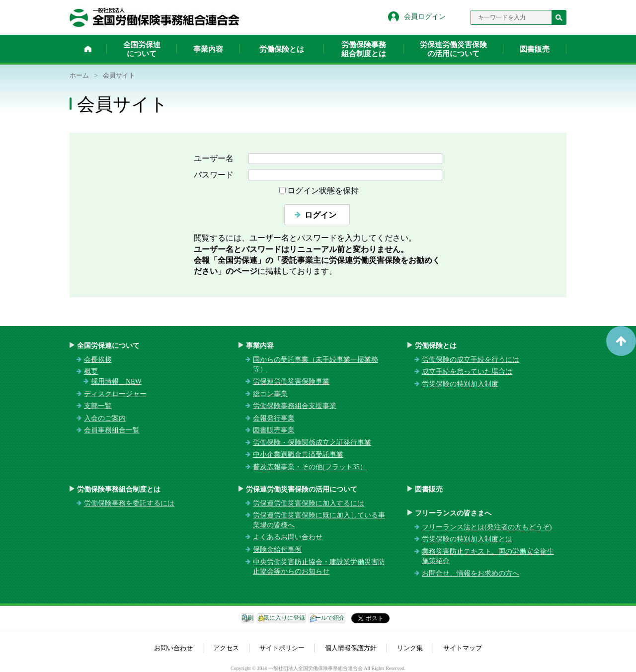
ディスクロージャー (115, 394)
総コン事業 (270, 394)
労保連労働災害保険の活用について (453, 49)
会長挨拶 (98, 360)
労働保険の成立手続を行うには (471, 360)
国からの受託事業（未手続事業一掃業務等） (316, 365)
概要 (91, 372)
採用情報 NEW (116, 381)
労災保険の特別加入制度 (460, 384)
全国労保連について (142, 49)
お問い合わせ (173, 648)
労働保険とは (282, 49)
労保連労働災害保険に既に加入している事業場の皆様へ (319, 520)
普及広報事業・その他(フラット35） (310, 467)
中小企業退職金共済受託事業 (298, 455)
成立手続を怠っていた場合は (467, 372)
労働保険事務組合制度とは (364, 49)
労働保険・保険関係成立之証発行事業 (312, 443)
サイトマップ (463, 648)
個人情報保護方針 (351, 648)
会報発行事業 (274, 418)
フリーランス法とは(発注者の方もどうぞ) (487, 527)
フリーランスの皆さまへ (453, 513)
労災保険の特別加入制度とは (467, 539)
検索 (559, 17)
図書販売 (535, 49)
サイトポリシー (282, 648)
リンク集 (410, 648)
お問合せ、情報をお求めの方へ (471, 573)
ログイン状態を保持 (323, 191)
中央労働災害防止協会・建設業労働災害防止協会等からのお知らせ (319, 567)
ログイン (320, 215)
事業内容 (208, 49)
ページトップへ (621, 341)
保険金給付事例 (277, 549)
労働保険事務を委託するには (129, 503)
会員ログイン (425, 17)
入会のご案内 (105, 418)
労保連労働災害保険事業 (291, 381)
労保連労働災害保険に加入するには (309, 503)
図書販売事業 (274, 430)
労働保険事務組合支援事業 (295, 406)
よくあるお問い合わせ (288, 537)
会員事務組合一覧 (112, 430)
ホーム (88, 49)
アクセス (226, 648)
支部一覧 (98, 406)
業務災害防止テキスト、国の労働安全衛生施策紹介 (488, 556)
